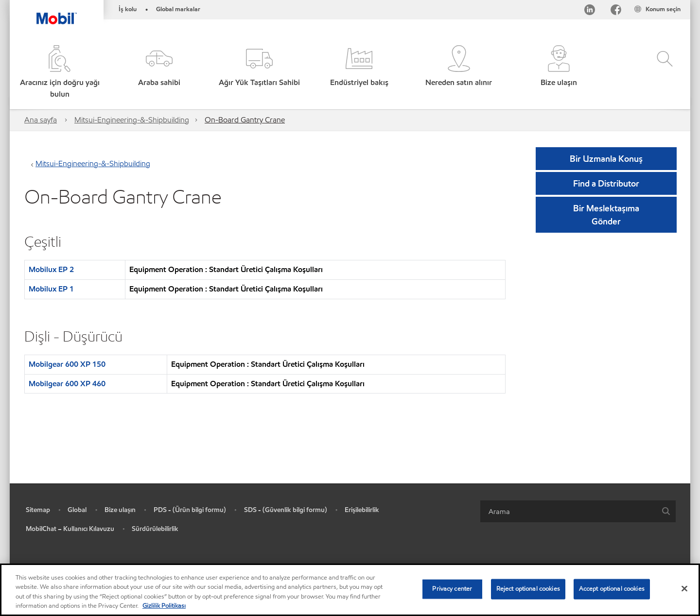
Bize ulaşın (120, 510)
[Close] (684, 588)
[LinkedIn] (590, 11)
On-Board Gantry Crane (245, 120)
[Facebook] (616, 11)
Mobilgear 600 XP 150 (67, 364)
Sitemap (38, 510)
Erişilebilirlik (362, 510)
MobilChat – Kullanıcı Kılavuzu (70, 529)
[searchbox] (568, 511)
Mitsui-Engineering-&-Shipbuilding (132, 120)
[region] (350, 590)
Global (77, 510)
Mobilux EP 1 (51, 289)
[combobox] (578, 511)
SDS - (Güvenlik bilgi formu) (286, 510)
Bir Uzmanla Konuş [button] (606, 159)
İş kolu (128, 9)
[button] (159, 73)
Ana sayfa (41, 120)
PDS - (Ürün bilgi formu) (190, 510)
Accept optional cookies (612, 589)
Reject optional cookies (528, 589)
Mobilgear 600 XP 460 (67, 384)
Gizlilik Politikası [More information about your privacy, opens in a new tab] (164, 606)
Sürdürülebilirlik (155, 529)
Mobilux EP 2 (51, 269)
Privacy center (452, 589)
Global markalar (178, 9)
